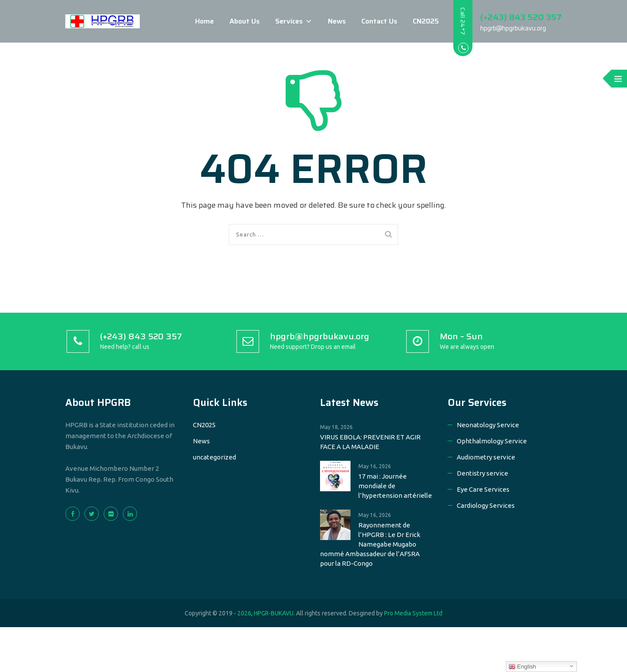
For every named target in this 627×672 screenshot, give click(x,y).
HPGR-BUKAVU (274, 613)
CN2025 (424, 21)
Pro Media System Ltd (413, 613)
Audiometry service (486, 457)
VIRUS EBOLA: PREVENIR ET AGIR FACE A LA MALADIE (370, 442)
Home (202, 21)
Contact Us (377, 21)
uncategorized (214, 457)
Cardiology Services (486, 505)
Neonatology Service (488, 425)
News (335, 21)
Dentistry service (482, 473)
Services (292, 21)
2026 (244, 613)
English (522, 667)
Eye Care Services (483, 489)
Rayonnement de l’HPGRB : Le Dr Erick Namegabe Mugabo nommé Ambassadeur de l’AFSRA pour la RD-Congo (370, 544)
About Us (242, 21)
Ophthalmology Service (492, 441)
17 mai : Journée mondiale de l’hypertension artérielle (395, 486)
